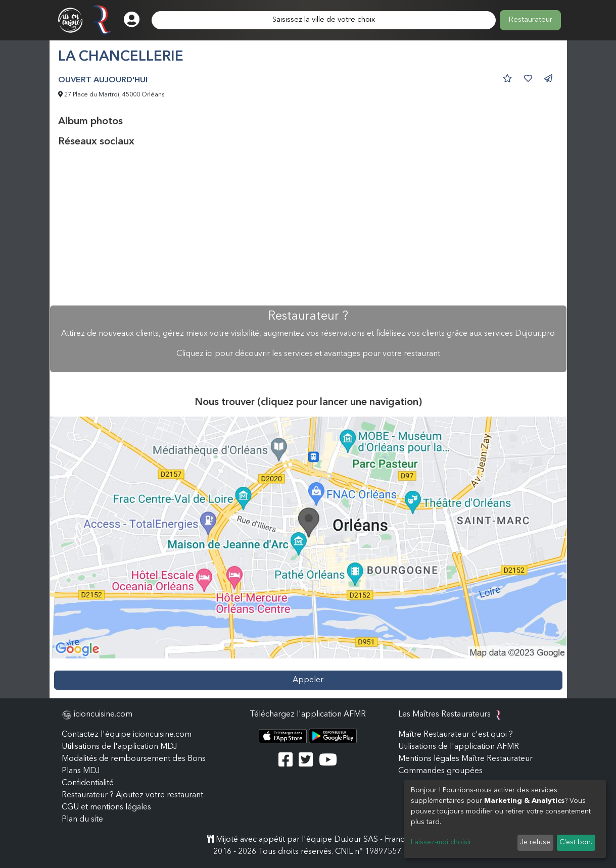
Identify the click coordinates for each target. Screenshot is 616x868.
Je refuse (535, 842)
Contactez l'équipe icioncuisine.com (127, 735)
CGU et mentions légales (106, 807)
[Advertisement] (308, 227)
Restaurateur (530, 20)
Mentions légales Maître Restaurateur (465, 759)
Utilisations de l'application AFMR (459, 747)
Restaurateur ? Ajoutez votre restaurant (132, 795)
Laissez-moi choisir (441, 842)
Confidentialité (88, 783)
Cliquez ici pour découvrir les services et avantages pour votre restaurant (308, 354)
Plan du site (82, 820)
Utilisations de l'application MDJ (119, 747)
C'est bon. (576, 842)
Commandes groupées (440, 771)
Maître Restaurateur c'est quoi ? (456, 735)
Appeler (308, 680)
